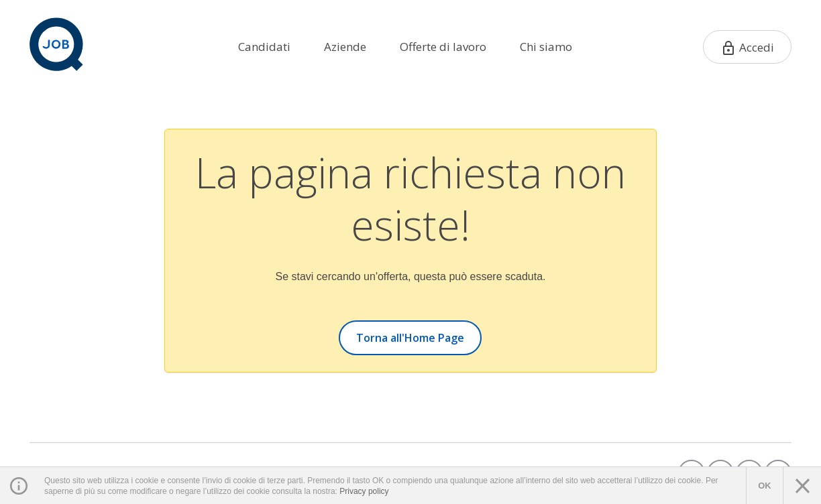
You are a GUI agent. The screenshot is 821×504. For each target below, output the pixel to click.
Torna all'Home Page (410, 338)
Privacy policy (364, 491)
